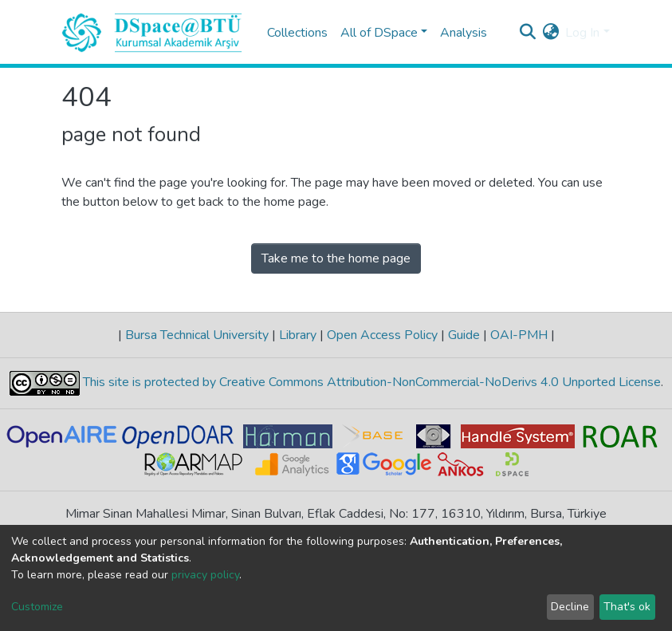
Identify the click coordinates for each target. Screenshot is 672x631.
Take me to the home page (336, 258)
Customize (37, 607)
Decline (570, 607)
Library (298, 335)
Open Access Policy (382, 335)
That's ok (627, 607)
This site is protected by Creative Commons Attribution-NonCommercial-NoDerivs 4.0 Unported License (370, 382)
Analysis (464, 33)
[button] (550, 33)
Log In (582, 33)
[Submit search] (527, 33)
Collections (297, 33)
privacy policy (205, 575)
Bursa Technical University (197, 335)
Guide (464, 335)
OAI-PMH (519, 335)
